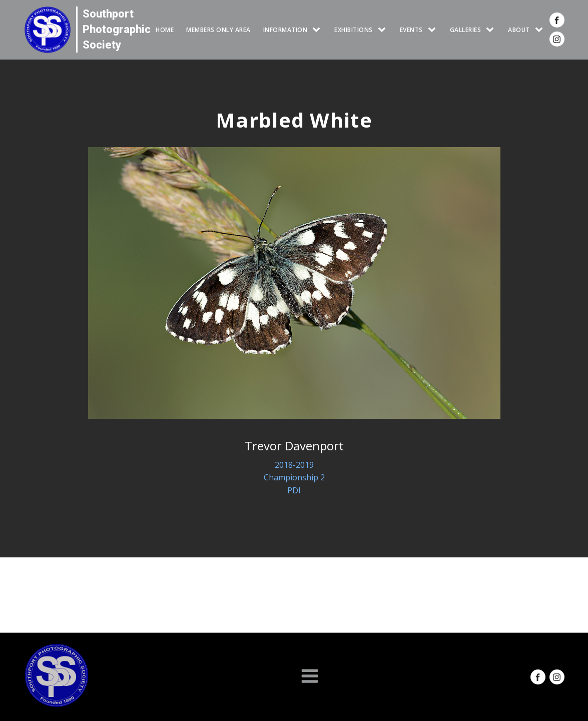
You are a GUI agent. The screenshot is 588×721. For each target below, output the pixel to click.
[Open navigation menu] (310, 677)
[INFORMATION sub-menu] (318, 30)
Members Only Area (218, 30)
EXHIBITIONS (354, 30)
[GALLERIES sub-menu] (492, 30)
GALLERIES (466, 30)
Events (411, 30)
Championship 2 (294, 477)
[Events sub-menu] (434, 30)
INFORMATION (285, 30)
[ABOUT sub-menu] (541, 30)
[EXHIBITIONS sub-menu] (384, 30)
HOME (165, 30)
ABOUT (519, 30)
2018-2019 (294, 465)
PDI (294, 490)
